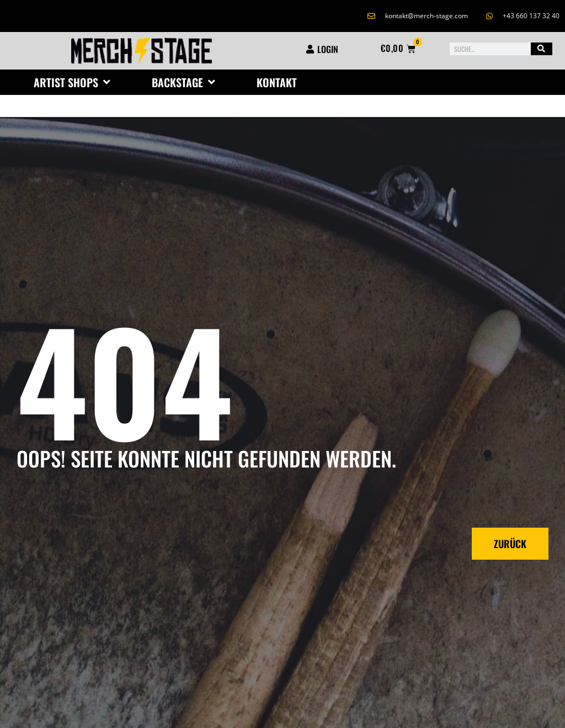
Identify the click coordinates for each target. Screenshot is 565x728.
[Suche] (542, 49)
